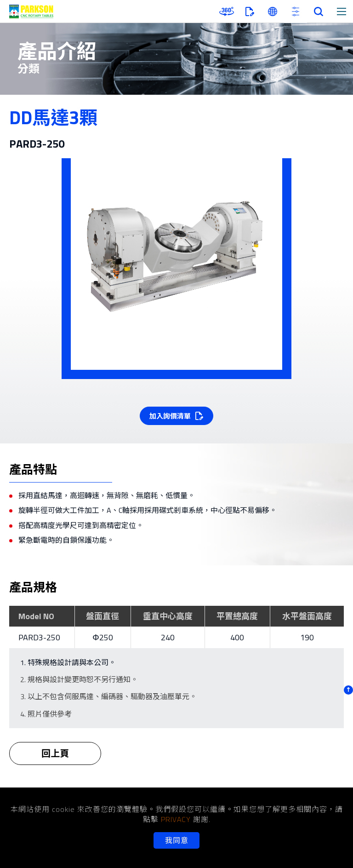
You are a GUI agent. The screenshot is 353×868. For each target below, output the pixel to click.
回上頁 (55, 759)
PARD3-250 (39, 637)
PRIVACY (176, 819)
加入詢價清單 (170, 416)
